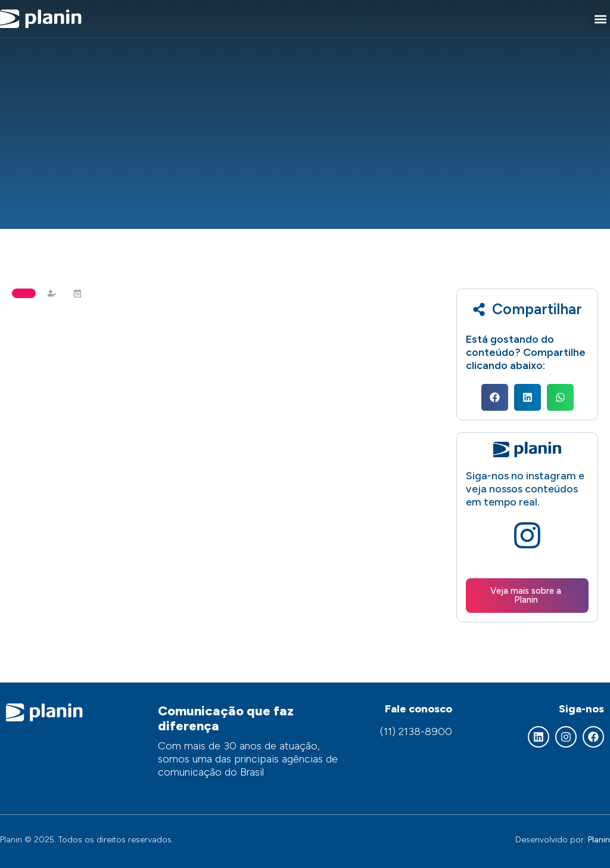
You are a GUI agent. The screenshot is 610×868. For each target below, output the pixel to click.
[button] (600, 19)
